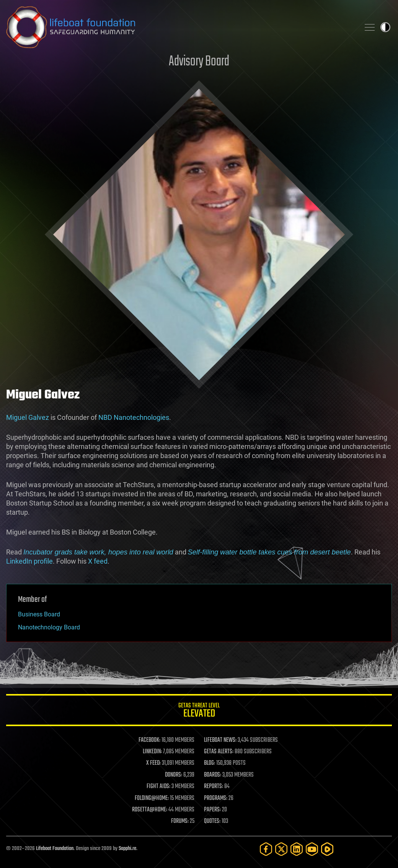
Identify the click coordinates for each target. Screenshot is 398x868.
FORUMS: (180, 821)
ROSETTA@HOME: (150, 810)
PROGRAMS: (216, 798)
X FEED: (153, 763)
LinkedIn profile (29, 561)
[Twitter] (281, 849)
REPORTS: (214, 787)
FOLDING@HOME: (152, 798)
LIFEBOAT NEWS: (220, 740)
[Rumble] (327, 849)
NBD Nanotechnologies (134, 417)
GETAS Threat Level (199, 711)
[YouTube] (312, 849)
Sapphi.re (127, 849)
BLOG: (210, 763)
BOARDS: (213, 775)
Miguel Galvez (28, 417)
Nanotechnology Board (49, 627)
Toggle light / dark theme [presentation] (385, 27)
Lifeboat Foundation (55, 849)
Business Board (39, 614)
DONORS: (174, 775)
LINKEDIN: (152, 752)
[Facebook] (266, 849)
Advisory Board (199, 62)
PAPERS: (212, 810)
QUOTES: (212, 821)
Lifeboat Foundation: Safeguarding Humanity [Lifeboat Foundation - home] (180, 27)
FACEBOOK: (149, 740)
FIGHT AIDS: (158, 787)
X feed (98, 561)
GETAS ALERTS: (219, 752)
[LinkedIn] (297, 849)
